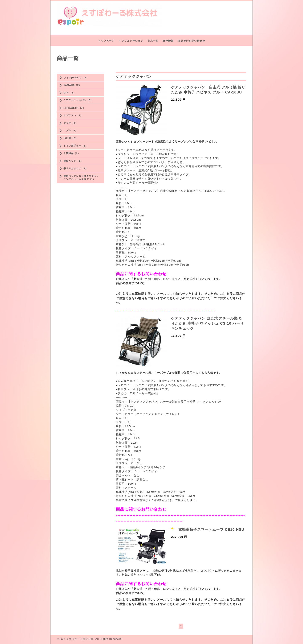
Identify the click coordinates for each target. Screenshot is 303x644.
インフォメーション (131, 41)
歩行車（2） (71, 138)
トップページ (106, 41)
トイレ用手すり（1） (76, 146)
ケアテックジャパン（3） (78, 100)
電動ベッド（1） (73, 161)
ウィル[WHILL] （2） (76, 77)
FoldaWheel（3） (74, 108)
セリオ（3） (71, 123)
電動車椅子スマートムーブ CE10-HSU (211, 530)
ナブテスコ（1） (73, 115)
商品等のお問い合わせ (191, 41)
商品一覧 (153, 41)
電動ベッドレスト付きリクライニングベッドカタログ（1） (81, 178)
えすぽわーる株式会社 (80, 639)
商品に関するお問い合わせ (141, 274)
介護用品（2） (72, 153)
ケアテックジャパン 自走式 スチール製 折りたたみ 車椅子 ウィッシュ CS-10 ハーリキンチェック (207, 323)
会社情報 (168, 41)
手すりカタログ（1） (76, 168)
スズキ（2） (71, 131)
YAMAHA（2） (72, 85)
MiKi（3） (70, 93)
